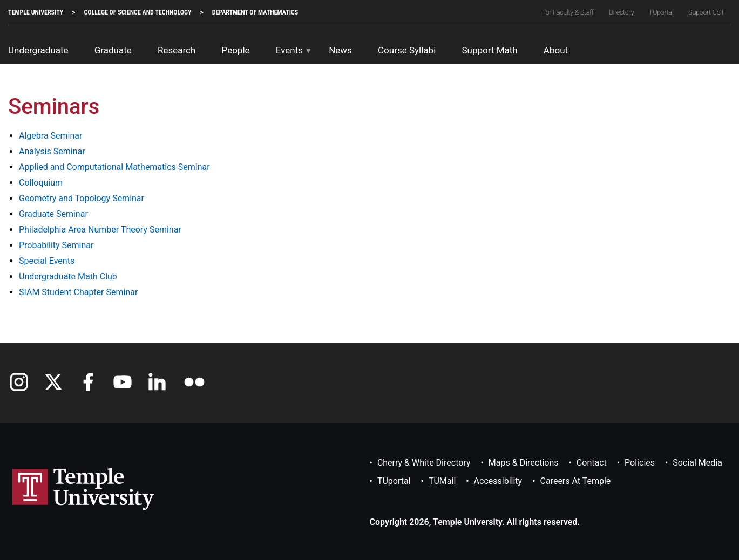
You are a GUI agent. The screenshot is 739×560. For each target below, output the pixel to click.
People (236, 50)
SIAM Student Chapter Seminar (78, 292)
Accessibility (498, 481)
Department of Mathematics (255, 12)
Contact (592, 463)
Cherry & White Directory (424, 463)
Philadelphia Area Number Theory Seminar (100, 230)
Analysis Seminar (52, 151)
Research (177, 50)
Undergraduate (38, 50)
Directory (622, 12)
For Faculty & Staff (568, 12)
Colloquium (41, 183)
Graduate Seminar (53, 214)
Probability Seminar (56, 245)
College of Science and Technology (137, 12)
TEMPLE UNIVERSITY (36, 12)
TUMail (442, 481)
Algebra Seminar (50, 136)
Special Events (47, 261)
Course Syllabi (407, 50)
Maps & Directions (524, 463)
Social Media (697, 463)
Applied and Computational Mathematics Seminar (114, 167)
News (340, 50)
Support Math (489, 50)
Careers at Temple (576, 481)
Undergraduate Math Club (68, 276)
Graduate (113, 50)
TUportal (661, 12)
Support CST (707, 12)
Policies (640, 463)
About (556, 50)
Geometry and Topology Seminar (82, 198)
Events (289, 50)
